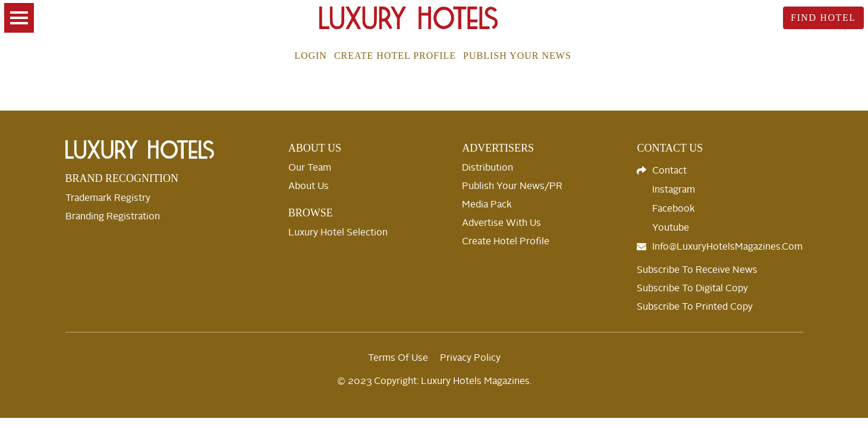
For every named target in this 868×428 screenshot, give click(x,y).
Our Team (310, 168)
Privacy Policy (470, 358)
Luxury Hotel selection (338, 232)
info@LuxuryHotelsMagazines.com (727, 247)
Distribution (488, 168)
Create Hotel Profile (395, 56)
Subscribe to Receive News (697, 270)
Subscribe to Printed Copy (695, 307)
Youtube (671, 228)
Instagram (674, 190)
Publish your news (517, 56)
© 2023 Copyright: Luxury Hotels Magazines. (434, 381)
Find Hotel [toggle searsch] (823, 18)
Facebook (674, 209)
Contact (669, 171)
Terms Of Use (398, 358)
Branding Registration (113, 216)
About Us (309, 186)
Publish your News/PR (512, 186)
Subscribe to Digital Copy (692, 288)
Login (311, 56)
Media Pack (487, 204)
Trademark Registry (108, 198)
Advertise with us (501, 223)
